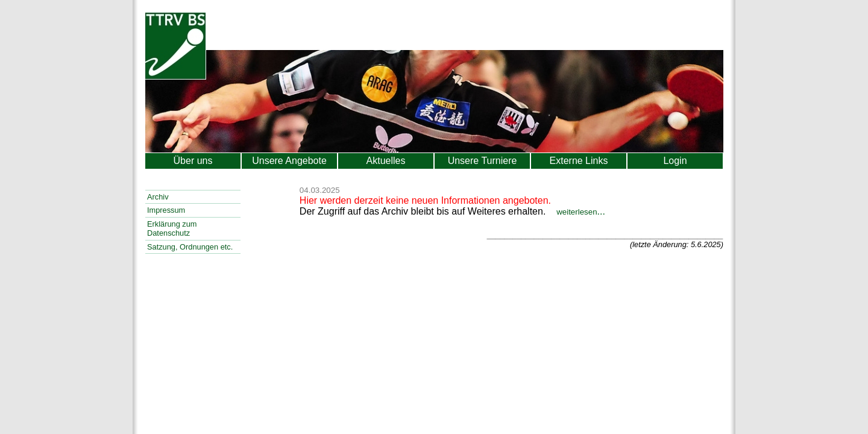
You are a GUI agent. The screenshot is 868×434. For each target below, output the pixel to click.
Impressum (166, 210)
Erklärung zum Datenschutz (172, 228)
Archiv (158, 197)
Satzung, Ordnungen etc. (190, 247)
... (581, 211)
